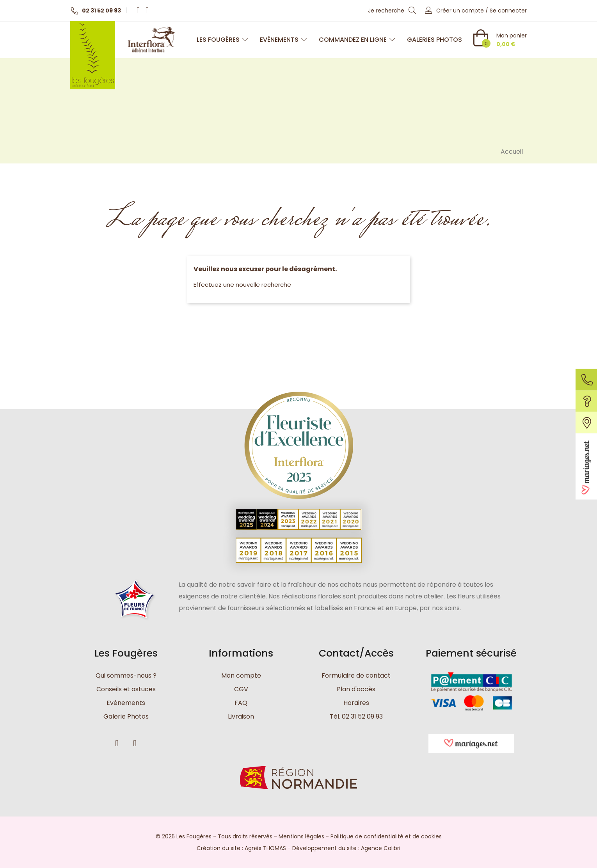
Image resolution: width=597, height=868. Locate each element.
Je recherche (392, 10)
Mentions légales (301, 836)
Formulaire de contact (356, 675)
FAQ (241, 703)
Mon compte (241, 675)
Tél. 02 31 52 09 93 (356, 716)
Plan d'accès (356, 689)
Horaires (356, 703)
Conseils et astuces (126, 689)
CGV (241, 689)
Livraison (241, 716)
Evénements (283, 40)
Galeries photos (434, 40)
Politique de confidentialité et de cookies (386, 836)
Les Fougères (222, 40)
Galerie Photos (126, 716)
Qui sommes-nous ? (126, 675)
